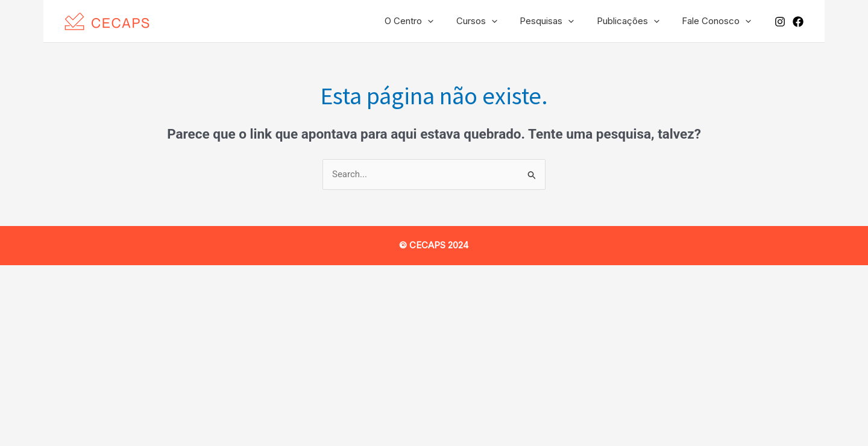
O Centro (429, 21)
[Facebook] (798, 22)
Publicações (635, 21)
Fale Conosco (719, 21)
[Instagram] (780, 22)
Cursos (492, 21)
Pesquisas (558, 21)
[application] (448, 21)
